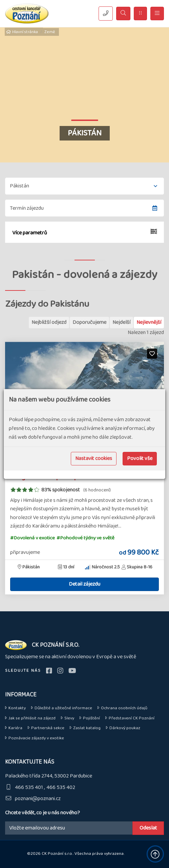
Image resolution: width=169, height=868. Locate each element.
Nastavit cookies (94, 458)
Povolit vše (140, 458)
